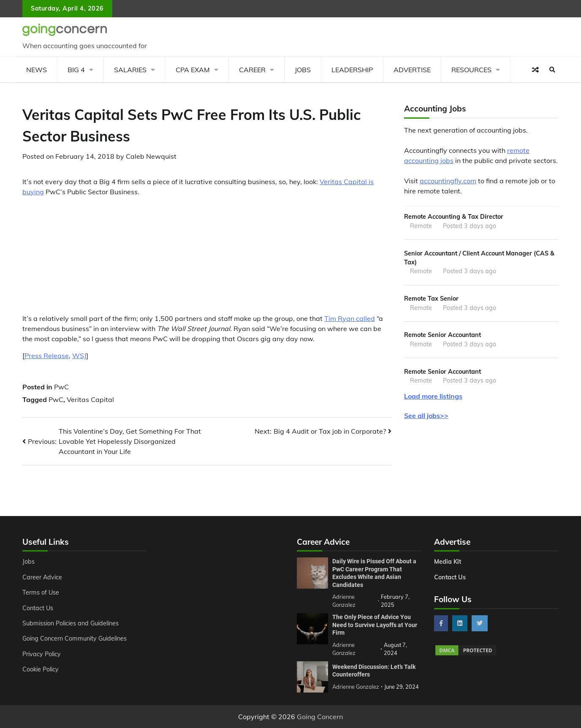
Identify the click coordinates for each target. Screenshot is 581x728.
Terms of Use (41, 592)
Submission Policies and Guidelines (71, 623)
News (37, 70)
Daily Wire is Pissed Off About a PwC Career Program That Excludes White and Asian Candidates (374, 573)
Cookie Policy (41, 669)
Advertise (412, 70)
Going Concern (320, 717)
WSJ (79, 356)
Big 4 (76, 70)
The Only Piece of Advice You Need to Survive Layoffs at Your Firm (375, 625)
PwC (61, 387)
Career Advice (42, 577)
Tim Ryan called (350, 318)
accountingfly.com (448, 181)
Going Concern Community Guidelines (75, 638)
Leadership (352, 70)
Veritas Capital (90, 399)
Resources (471, 70)
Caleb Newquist (151, 156)
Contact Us (38, 608)
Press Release (47, 356)
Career (252, 70)
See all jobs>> (426, 416)
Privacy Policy (42, 654)
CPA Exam (193, 70)
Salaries (130, 70)
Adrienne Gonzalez (356, 687)
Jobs (303, 70)
